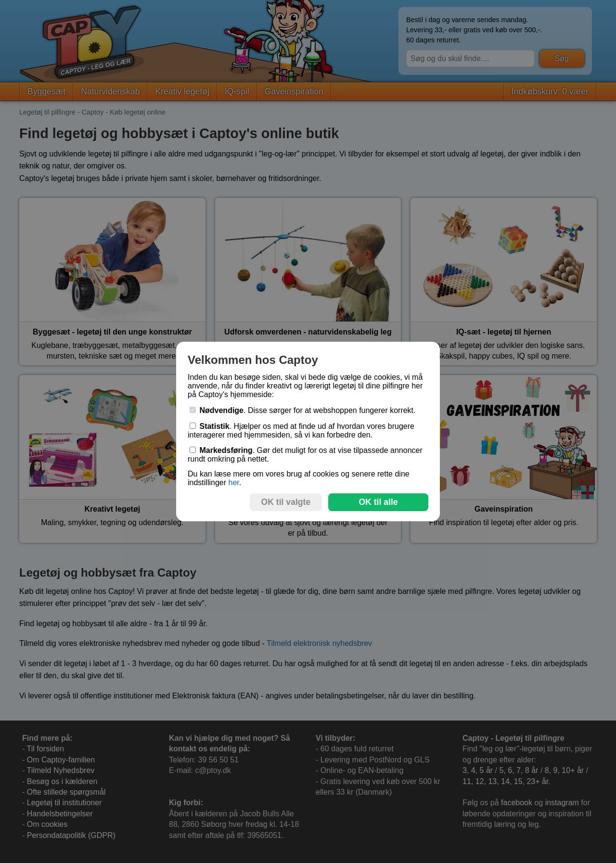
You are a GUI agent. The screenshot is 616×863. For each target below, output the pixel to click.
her (233, 483)
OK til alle (378, 502)
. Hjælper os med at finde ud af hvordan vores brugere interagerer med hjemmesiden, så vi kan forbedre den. (301, 431)
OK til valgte (286, 502)
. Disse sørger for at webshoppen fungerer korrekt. (303, 410)
